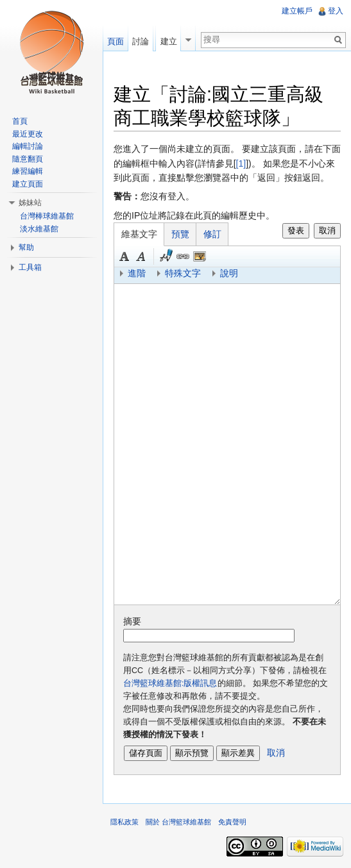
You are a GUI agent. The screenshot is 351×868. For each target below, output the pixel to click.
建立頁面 (28, 184)
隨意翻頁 (28, 159)
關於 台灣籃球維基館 (178, 822)
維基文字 (139, 234)
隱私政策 (124, 822)
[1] (241, 163)
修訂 (212, 234)
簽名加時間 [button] (166, 256)
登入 (336, 11)
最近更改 (28, 134)
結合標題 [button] (200, 256)
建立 (169, 41)
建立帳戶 (297, 11)
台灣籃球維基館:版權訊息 (170, 683)
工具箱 (30, 267)
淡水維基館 (39, 229)
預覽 (180, 234)
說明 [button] (229, 273)
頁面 (116, 41)
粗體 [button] (124, 256)
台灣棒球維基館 (47, 216)
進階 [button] (137, 273)
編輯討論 (28, 146)
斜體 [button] (141, 256)
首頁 (20, 121)
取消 (327, 230)
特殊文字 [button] (183, 273)
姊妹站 (30, 203)
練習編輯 (28, 171)
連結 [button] (183, 256)
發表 (296, 230)
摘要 (132, 621)
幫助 (26, 247)
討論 (141, 41)
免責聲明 (232, 822)
